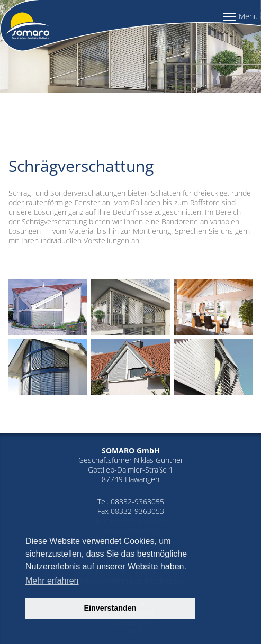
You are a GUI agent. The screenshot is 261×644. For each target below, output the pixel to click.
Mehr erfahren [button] (52, 581)
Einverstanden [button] (110, 608)
